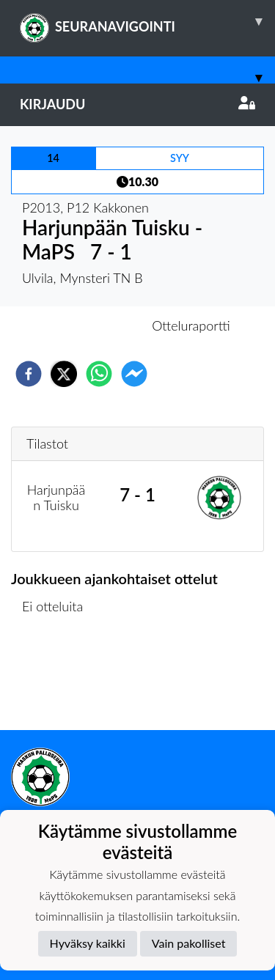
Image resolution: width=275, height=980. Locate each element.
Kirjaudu (137, 104)
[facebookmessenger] (134, 374)
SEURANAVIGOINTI (147, 21)
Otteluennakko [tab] (87, 325)
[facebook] (29, 374)
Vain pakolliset (189, 943)
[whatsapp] (99, 374)
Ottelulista (58, 681)
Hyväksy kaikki (88, 943)
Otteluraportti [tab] (191, 325)
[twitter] (64, 374)
